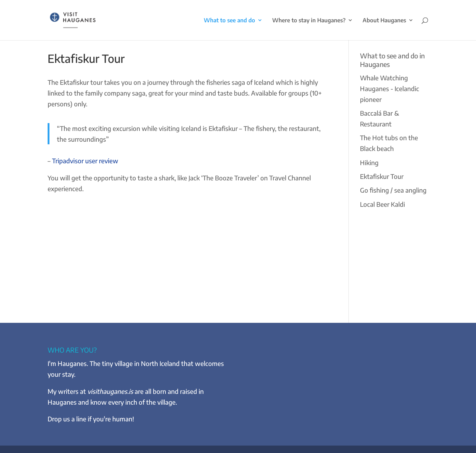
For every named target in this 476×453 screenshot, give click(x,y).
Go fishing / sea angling (393, 190)
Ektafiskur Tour (382, 176)
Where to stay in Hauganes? (309, 20)
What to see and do (229, 20)
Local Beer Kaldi (382, 204)
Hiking (369, 163)
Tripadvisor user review (85, 161)
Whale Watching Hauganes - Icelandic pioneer (390, 89)
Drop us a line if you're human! (91, 419)
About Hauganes (384, 20)
